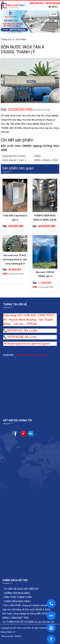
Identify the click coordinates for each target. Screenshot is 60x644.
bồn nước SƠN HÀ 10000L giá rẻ (45, 274)
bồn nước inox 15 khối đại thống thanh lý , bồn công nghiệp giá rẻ (15, 257)
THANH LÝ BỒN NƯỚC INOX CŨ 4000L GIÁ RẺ (45, 218)
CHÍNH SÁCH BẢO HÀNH (17, 601)
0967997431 (15, 330)
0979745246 (16, 337)
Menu (53, 7)
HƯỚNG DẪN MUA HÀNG (17, 593)
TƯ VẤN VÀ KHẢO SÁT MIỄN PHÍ (21, 589)
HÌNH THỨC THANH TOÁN (18, 597)
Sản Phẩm (21, 39)
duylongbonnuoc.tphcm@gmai (28, 344)
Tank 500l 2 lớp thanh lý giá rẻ (15, 218)
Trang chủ (6, 39)
